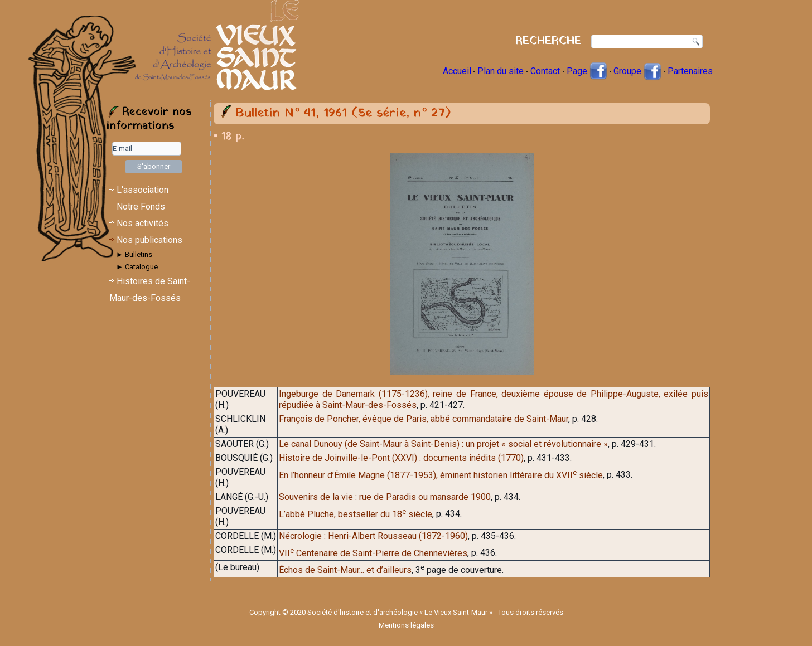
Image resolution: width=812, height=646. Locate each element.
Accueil (457, 71)
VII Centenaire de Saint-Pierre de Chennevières (373, 553)
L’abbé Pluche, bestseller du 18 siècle (356, 514)
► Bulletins (134, 254)
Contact (545, 71)
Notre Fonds (141, 207)
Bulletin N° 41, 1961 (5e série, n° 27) (343, 113)
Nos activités (142, 223)
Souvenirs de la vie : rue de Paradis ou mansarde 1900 (385, 497)
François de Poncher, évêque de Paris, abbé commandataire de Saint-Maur (424, 419)
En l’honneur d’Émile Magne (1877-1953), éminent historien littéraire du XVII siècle (441, 475)
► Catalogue (137, 267)
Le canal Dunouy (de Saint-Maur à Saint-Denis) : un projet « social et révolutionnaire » (443, 444)
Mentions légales (406, 625)
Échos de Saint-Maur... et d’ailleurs (345, 570)
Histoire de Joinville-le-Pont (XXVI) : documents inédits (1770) (401, 458)
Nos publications (149, 240)
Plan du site (501, 71)
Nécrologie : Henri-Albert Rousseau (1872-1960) (373, 536)
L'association (142, 190)
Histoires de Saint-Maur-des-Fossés (150, 290)
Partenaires (690, 71)
